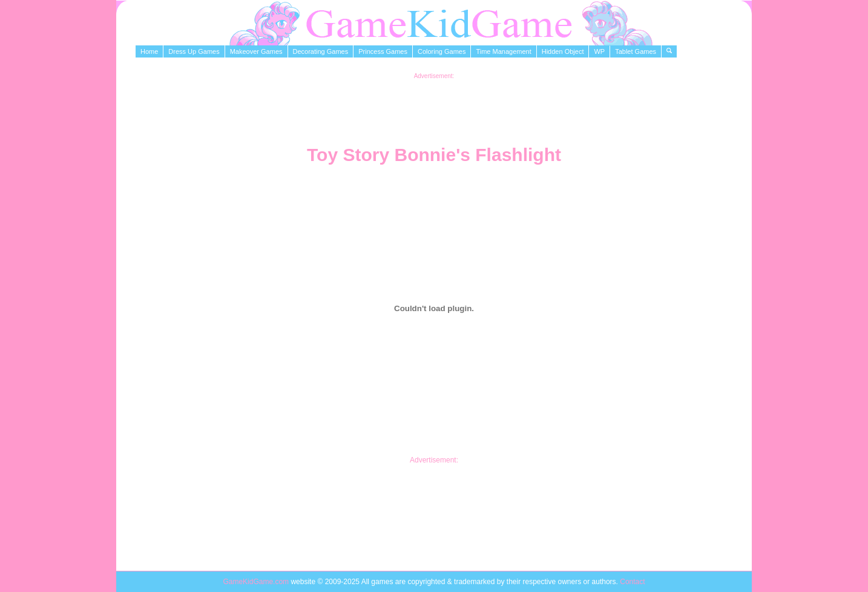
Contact (632, 582)
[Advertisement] (434, 107)
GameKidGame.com (257, 582)
